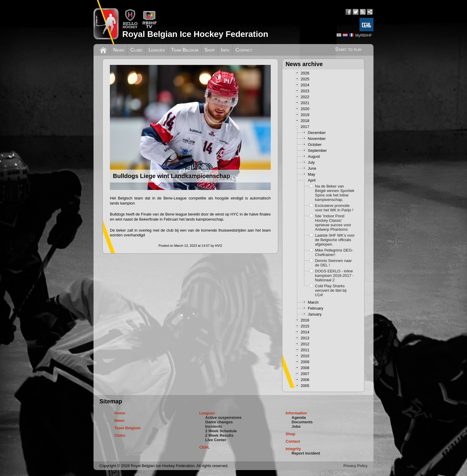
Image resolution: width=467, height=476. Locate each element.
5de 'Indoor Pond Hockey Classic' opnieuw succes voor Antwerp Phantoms (333, 223)
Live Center (216, 440)
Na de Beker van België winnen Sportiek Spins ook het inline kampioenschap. (335, 193)
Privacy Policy (355, 466)
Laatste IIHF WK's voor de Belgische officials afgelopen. (335, 240)
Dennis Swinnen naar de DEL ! (334, 263)
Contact (244, 50)
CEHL (204, 447)
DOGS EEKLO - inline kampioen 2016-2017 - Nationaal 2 (334, 276)
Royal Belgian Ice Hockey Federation (195, 34)
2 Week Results (219, 435)
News (119, 50)
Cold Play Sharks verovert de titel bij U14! (331, 290)
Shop (210, 50)
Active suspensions (223, 418)
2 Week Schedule (221, 431)
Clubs (136, 50)
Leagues (157, 50)
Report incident (306, 453)
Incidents (214, 426)
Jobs (296, 426)
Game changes (219, 422)
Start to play (348, 49)
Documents (302, 422)
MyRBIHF (364, 35)
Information (296, 413)
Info (225, 50)
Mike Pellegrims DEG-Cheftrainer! (334, 252)
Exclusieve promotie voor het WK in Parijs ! (334, 208)
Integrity (293, 449)
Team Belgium (185, 50)
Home (120, 413)
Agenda (299, 418)
